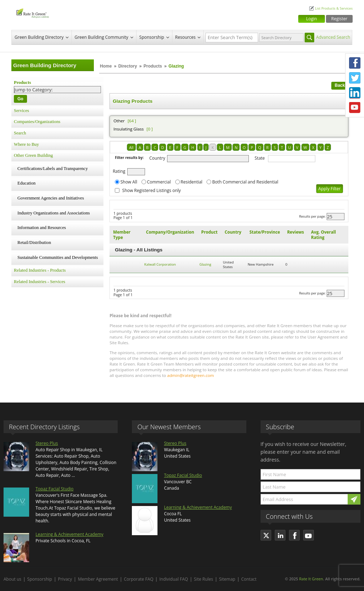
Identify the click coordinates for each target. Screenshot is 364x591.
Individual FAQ (174, 579)
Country (157, 158)
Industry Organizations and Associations (54, 213)
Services (22, 111)
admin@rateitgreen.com (191, 375)
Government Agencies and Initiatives (51, 198)
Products (153, 66)
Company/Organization (170, 232)
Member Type (122, 235)
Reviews (296, 232)
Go (20, 99)
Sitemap (227, 579)
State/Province (265, 232)
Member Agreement (98, 579)
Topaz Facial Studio (55, 489)
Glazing (205, 264)
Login (311, 19)
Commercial (159, 182)
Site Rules (204, 579)
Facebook (355, 63)
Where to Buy (26, 144)
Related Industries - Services (39, 282)
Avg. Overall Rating (323, 235)
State (260, 158)
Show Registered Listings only (152, 190)
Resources (186, 37)
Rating (119, 171)
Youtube (355, 108)
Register (339, 19)
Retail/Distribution (34, 243)
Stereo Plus (47, 443)
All (131, 147)
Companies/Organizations (37, 122)
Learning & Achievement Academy (69, 534)
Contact (249, 579)
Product (209, 232)
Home (106, 66)
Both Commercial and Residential (245, 182)
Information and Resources (42, 228)
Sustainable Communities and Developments (58, 257)
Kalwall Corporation (160, 264)
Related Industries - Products (40, 270)
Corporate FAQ (139, 579)
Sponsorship (152, 37)
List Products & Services (334, 8)
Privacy (65, 579)
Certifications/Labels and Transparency (53, 169)
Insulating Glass (129, 129)
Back (340, 85)
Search (20, 133)
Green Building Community (101, 37)
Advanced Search (333, 37)
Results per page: (313, 216)
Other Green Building (33, 155)
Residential (191, 182)
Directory (128, 66)
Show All (129, 182)
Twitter (355, 78)
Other (119, 121)
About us (12, 579)
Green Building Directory (39, 37)
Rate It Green (311, 579)
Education (26, 183)
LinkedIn (355, 93)
